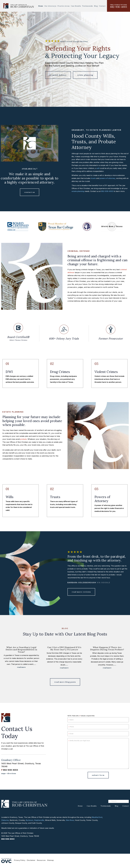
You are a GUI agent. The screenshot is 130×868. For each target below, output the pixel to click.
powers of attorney (107, 178)
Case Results (76, 6)
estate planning (78, 191)
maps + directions (9, 773)
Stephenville (39, 820)
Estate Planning (85, 75)
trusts (93, 178)
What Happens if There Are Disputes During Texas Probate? (107, 648)
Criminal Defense (58, 75)
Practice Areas (64, 6)
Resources (41, 860)
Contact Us (30, 192)
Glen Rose (70, 820)
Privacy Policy (20, 860)
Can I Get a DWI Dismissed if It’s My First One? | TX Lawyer (64, 648)
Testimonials (87, 6)
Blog (96, 6)
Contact (102, 6)
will (98, 168)
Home (41, 6)
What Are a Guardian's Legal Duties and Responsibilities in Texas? (21, 650)
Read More (21, 667)
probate (23, 439)
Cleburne (5, 820)
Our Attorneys (50, 6)
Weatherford (97, 817)
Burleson (30, 820)
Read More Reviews (81, 592)
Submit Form (98, 775)
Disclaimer (31, 860)
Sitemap (50, 860)
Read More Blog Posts (65, 682)
